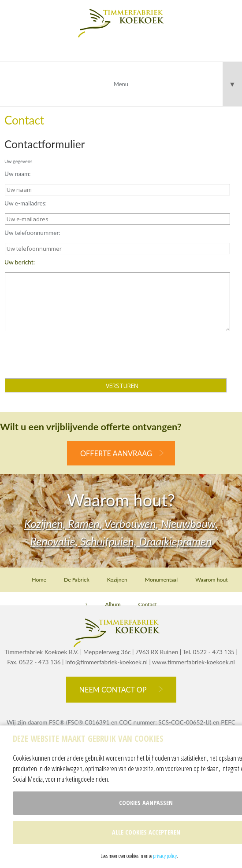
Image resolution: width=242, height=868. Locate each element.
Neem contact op (113, 690)
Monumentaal (161, 580)
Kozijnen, (46, 524)
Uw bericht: (20, 262)
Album (113, 604)
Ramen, (86, 524)
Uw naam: (18, 174)
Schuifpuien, (110, 541)
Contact (147, 604)
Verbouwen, (132, 524)
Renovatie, (56, 541)
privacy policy (165, 856)
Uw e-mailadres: (26, 203)
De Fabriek (77, 580)
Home (39, 580)
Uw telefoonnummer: (32, 233)
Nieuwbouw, (189, 524)
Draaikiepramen (175, 541)
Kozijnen (117, 580)
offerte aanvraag (116, 453)
